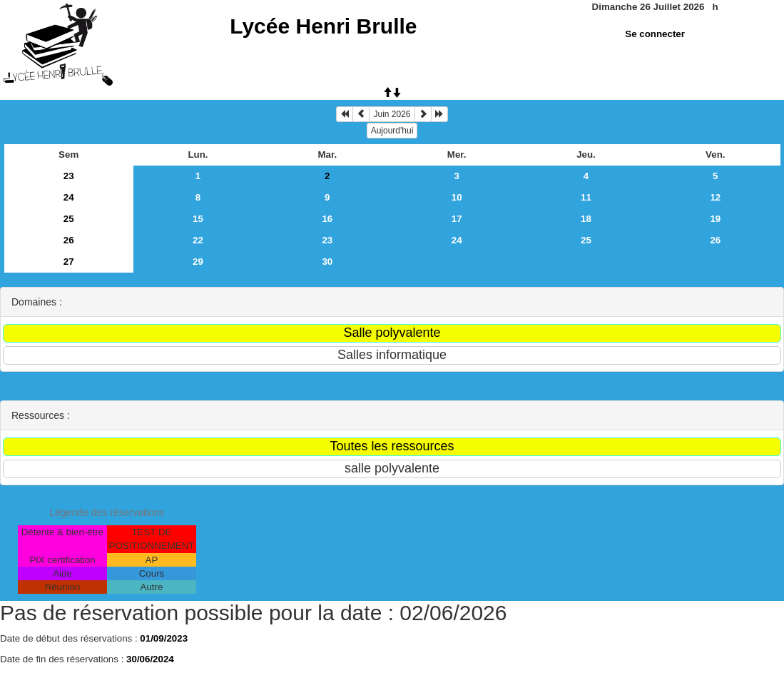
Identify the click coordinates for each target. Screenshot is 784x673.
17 (457, 219)
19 (715, 219)
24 (69, 197)
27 (69, 262)
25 (69, 219)
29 (198, 262)
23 (69, 176)
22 (198, 240)
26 (69, 240)
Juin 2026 (392, 114)
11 (586, 197)
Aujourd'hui (392, 131)
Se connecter (655, 34)
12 (715, 197)
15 (198, 219)
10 (457, 197)
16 (327, 219)
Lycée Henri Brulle (323, 26)
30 (327, 262)
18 (586, 219)
